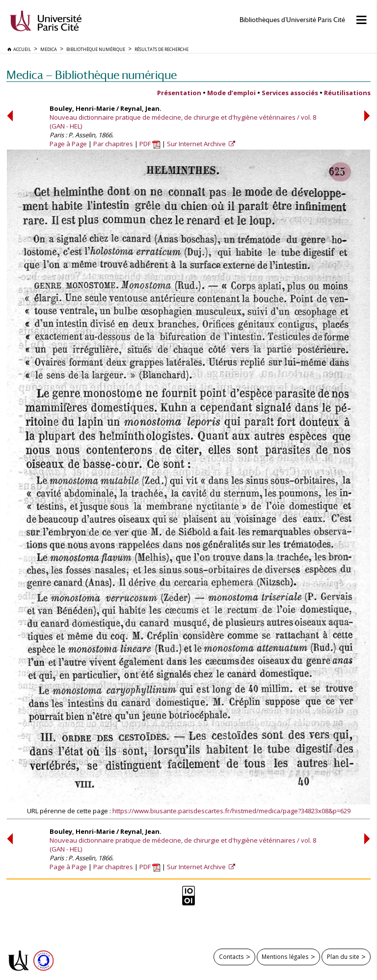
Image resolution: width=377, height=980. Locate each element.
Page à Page (68, 144)
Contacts (231, 956)
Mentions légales (285, 956)
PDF (150, 144)
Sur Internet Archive (197, 144)
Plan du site (343, 956)
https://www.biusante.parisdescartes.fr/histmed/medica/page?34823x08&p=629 (231, 811)
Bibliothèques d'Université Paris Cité (292, 20)
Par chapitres (113, 144)
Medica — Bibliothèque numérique (92, 75)
